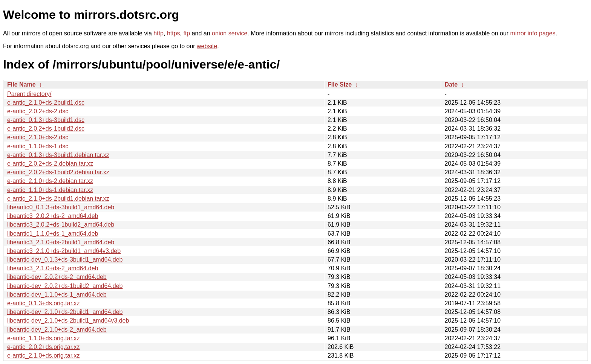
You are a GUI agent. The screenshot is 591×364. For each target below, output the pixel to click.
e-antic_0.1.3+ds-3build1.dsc (46, 120)
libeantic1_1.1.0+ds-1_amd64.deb (53, 234)
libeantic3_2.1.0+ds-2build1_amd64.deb (61, 242)
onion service (230, 33)
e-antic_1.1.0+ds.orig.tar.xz (44, 338)
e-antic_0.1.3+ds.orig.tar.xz (44, 303)
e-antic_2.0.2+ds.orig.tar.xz (44, 347)
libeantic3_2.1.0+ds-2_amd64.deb (53, 268)
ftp (187, 33)
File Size (340, 85)
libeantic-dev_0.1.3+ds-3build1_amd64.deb (65, 260)
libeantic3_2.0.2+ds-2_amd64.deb (53, 216)
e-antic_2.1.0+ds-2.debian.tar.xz (50, 181)
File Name (21, 85)
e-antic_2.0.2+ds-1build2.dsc (46, 129)
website (207, 46)
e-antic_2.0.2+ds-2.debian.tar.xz (50, 164)
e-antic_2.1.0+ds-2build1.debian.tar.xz (58, 199)
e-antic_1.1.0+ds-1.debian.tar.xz (50, 190)
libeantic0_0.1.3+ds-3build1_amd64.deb (61, 207)
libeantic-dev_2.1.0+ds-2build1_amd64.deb (65, 312)
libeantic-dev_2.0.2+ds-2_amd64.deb (57, 277)
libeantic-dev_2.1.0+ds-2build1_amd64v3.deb (68, 321)
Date (451, 85)
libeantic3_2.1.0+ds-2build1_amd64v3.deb (64, 251)
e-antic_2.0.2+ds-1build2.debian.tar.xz (58, 172)
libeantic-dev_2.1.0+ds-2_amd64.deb (57, 330)
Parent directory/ (29, 94)
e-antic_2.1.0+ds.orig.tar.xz (44, 356)
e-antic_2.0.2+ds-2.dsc (38, 111)
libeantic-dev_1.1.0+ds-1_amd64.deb (57, 295)
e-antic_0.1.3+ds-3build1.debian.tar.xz (58, 155)
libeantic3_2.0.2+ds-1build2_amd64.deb (61, 225)
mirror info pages (533, 33)
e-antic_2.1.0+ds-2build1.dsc (46, 103)
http (158, 33)
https (174, 33)
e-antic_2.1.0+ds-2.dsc (38, 137)
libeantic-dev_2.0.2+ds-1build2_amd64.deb (65, 286)
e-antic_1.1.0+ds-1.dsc (38, 146)
